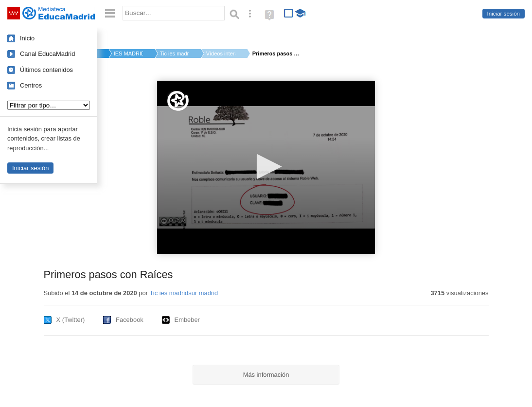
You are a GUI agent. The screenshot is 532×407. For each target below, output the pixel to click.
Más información (266, 375)
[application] (266, 167)
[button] (266, 167)
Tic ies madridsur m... (175, 53)
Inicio (27, 38)
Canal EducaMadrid (47, 54)
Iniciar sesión (504, 14)
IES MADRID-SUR (128, 53)
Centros (31, 85)
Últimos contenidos (46, 70)
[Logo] (178, 101)
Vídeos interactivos (221, 53)
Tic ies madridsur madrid (184, 293)
